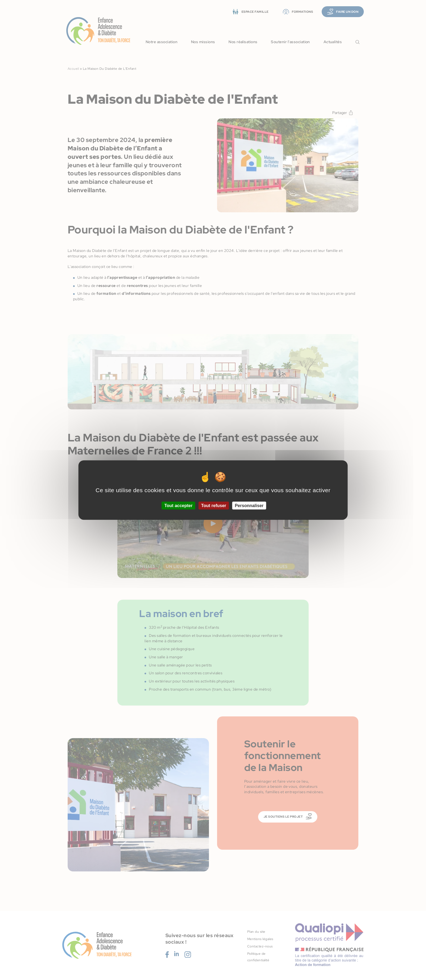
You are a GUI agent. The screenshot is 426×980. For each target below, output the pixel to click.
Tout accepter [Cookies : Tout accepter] (178, 505)
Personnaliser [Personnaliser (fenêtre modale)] (249, 505)
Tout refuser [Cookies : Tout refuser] (214, 505)
